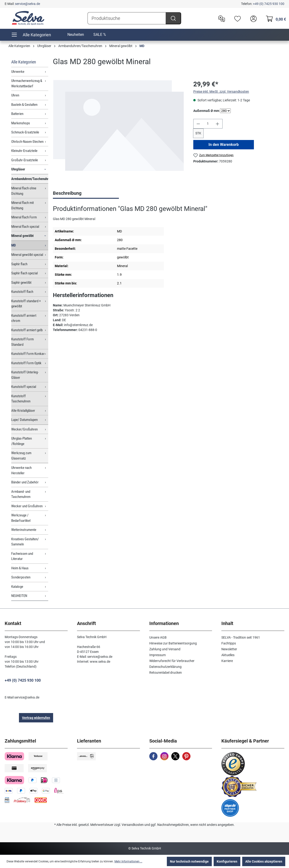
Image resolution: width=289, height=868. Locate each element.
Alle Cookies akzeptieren (264, 861)
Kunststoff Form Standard (22, 342)
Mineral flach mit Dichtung (22, 205)
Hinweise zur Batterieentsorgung (173, 643)
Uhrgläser (18, 169)
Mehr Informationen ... (128, 861)
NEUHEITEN (19, 596)
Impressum (157, 655)
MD (13, 245)
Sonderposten (21, 577)
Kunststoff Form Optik (26, 363)
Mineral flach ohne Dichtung (24, 191)
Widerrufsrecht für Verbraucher (172, 661)
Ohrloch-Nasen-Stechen (27, 142)
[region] (118, 130)
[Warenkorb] (275, 18)
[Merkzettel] (236, 18)
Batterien (17, 114)
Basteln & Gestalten (24, 105)
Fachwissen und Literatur (22, 556)
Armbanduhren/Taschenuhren (30, 179)
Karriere (227, 661)
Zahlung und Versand (165, 649)
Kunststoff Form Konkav (28, 354)
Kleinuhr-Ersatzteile (24, 151)
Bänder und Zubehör (25, 482)
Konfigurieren (227, 861)
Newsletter (229, 649)
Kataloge (17, 587)
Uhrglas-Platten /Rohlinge (22, 441)
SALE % (100, 35)
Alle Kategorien (24, 62)
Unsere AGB (158, 637)
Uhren (15, 95)
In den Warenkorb (224, 145)
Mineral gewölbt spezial (27, 255)
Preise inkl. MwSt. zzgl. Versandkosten (221, 92)
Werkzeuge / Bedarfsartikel (21, 518)
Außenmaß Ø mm (206, 110)
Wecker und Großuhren (27, 506)
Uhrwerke (18, 72)
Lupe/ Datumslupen (24, 420)
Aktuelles (228, 655)
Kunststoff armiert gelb (27, 330)
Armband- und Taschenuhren (21, 494)
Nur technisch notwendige (189, 861)
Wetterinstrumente (24, 530)
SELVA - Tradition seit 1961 (241, 637)
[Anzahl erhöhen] (218, 124)
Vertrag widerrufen (36, 718)
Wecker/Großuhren (24, 429)
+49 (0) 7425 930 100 (269, 4)
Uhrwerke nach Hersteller (21, 470)
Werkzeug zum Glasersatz (21, 456)
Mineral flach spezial (25, 227)
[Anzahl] (208, 124)
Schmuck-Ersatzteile (25, 132)
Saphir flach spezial (24, 273)
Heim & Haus (20, 568)
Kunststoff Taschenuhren (21, 399)
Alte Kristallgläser (23, 411)
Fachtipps (229, 643)
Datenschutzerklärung (165, 667)
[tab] (86, 194)
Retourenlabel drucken (166, 673)
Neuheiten (76, 35)
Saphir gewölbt (21, 283)
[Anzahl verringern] (198, 124)
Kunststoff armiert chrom (24, 318)
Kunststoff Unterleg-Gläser (25, 375)
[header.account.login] (252, 18)
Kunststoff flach (22, 292)
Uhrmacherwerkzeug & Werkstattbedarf (27, 83)
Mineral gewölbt (22, 236)
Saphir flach (19, 264)
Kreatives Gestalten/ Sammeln (25, 542)
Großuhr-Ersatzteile (25, 160)
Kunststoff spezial (24, 387)
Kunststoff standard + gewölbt (26, 304)
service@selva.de (27, 4)
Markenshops (21, 123)
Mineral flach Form (24, 217)
